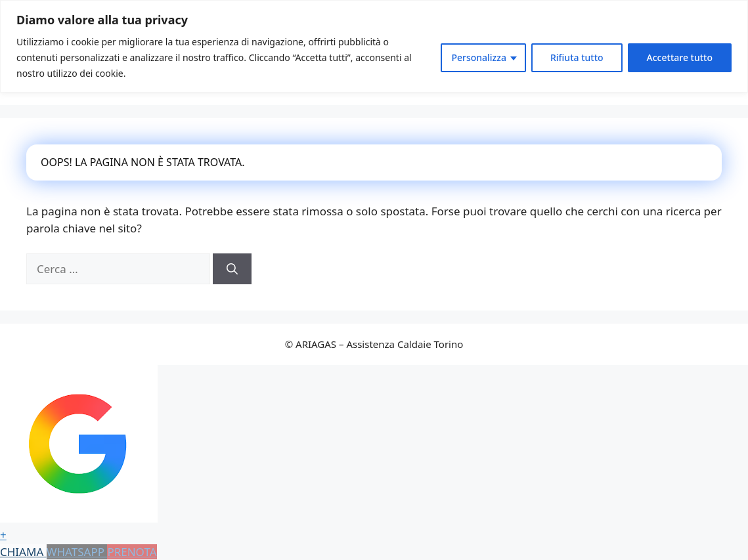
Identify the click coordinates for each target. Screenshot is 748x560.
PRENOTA (132, 552)
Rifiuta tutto (577, 57)
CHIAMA (23, 552)
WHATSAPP (77, 552)
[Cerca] (232, 269)
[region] (374, 46)
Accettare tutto (680, 57)
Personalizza (479, 57)
